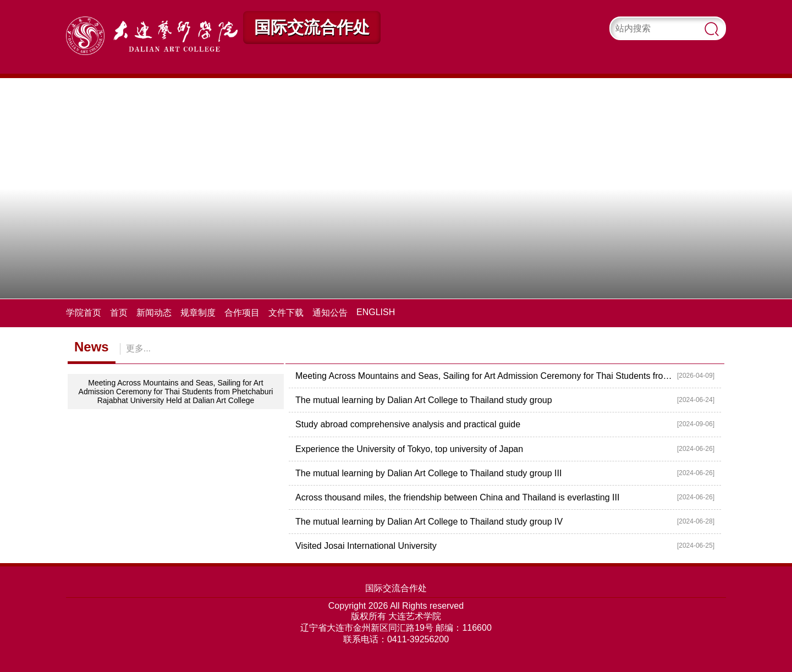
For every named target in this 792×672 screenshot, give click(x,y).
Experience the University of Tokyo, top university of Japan (409, 449)
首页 (119, 313)
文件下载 (286, 313)
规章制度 (198, 313)
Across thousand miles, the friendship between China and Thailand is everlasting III (457, 497)
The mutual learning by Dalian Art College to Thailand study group (424, 400)
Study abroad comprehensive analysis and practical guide (408, 424)
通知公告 (330, 313)
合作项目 (242, 313)
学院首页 (84, 313)
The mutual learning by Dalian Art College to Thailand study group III (428, 473)
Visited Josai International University (366, 546)
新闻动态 (154, 313)
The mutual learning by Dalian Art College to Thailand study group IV (429, 522)
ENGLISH (376, 312)
